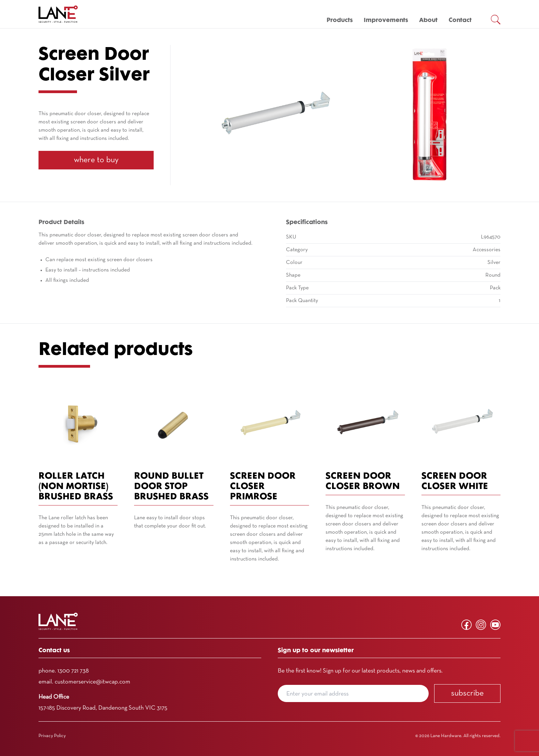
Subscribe (467, 693)
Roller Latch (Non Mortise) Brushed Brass (76, 487)
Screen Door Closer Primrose (263, 487)
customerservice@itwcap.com (92, 682)
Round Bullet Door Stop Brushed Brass (171, 487)
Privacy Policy (52, 736)
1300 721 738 (73, 671)
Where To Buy (96, 160)
